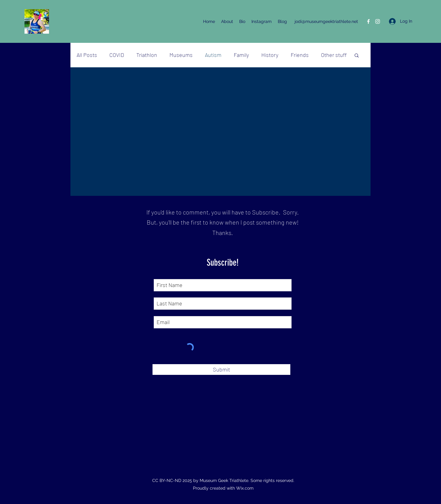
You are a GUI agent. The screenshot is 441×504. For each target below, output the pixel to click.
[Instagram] (378, 21)
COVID (117, 55)
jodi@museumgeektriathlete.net (326, 21)
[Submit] (221, 370)
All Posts (87, 55)
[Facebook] (368, 21)
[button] (357, 56)
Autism (213, 55)
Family (241, 55)
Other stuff (334, 55)
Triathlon (147, 55)
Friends (300, 55)
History (270, 55)
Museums (181, 55)
